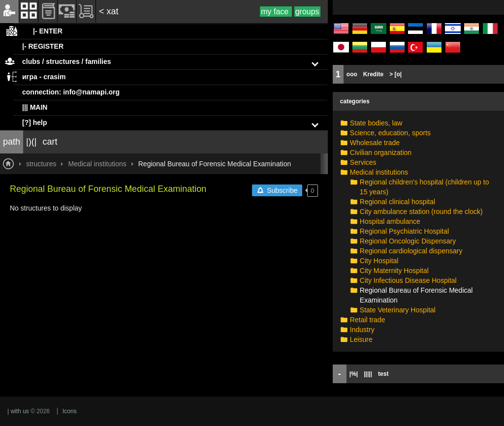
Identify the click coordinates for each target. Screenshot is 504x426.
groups (307, 12)
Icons (70, 411)
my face (276, 12)
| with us (18, 411)
